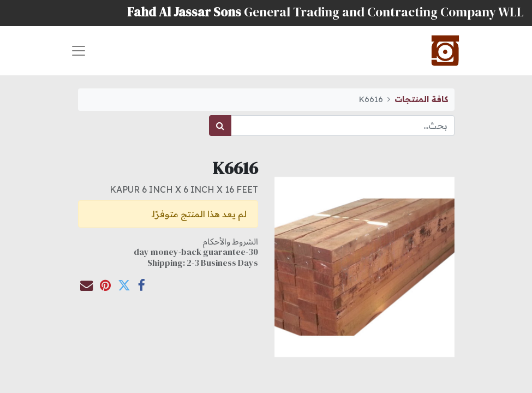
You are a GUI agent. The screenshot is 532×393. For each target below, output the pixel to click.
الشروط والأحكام (231, 241)
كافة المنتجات (421, 99)
